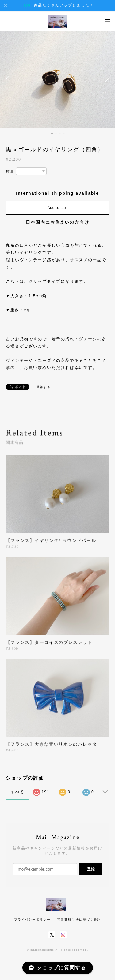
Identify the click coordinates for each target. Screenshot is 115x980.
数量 (10, 171)
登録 (91, 869)
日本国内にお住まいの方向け (57, 222)
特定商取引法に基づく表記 (79, 920)
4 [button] (64, 133)
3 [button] (60, 133)
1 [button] (52, 133)
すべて (17, 792)
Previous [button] (9, 79)
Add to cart (58, 208)
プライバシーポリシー (32, 920)
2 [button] (56, 133)
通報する (44, 387)
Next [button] (106, 79)
